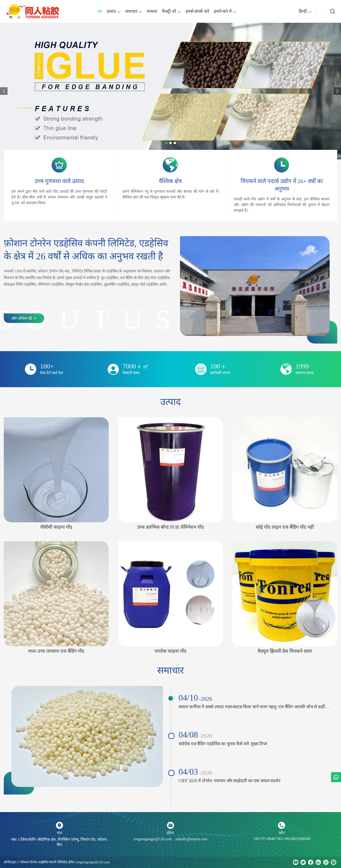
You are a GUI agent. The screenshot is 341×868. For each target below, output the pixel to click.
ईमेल (170, 833)
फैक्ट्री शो (169, 11)
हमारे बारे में (223, 11)
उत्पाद (111, 11)
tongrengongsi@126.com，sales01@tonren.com (170, 839)
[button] (4, 91)
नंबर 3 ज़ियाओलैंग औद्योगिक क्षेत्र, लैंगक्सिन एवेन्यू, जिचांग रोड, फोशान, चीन (59, 842)
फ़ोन (282, 833)
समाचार (131, 11)
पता (59, 833)
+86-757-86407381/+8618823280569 (282, 839)
